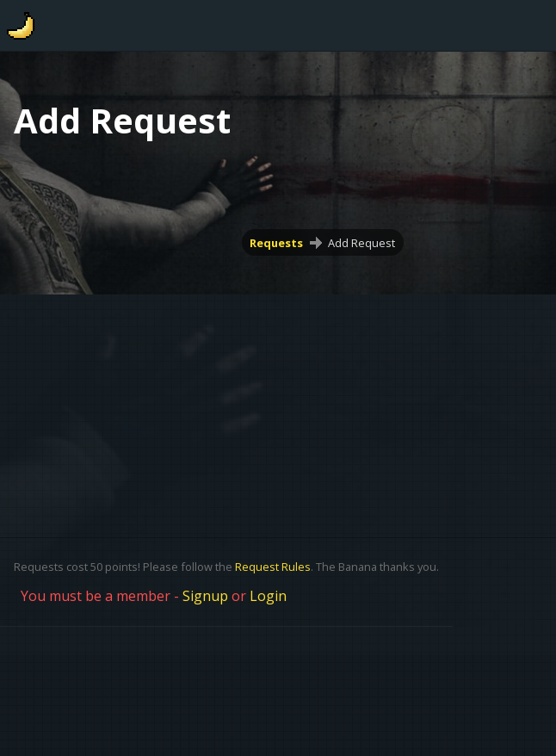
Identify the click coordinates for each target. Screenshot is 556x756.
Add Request (361, 243)
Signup (205, 596)
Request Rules (273, 567)
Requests (276, 243)
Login (268, 596)
